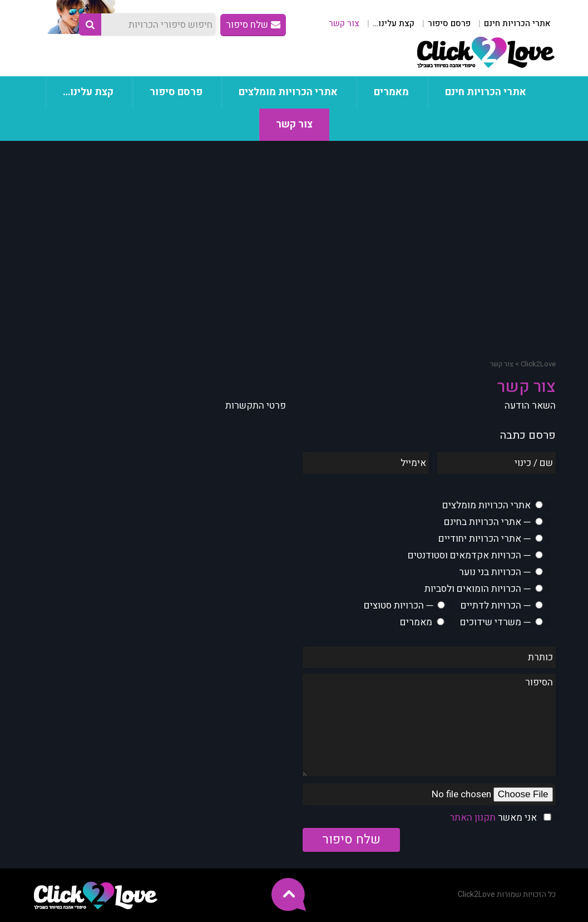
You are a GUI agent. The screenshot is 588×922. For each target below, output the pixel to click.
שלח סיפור (253, 25)
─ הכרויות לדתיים (495, 605)
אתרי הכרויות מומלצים (288, 92)
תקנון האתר (473, 818)
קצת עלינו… (394, 23)
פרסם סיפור (449, 23)
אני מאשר (493, 818)
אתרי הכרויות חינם (517, 23)
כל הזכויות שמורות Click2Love (507, 894)
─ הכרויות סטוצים (398, 605)
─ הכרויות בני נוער (495, 572)
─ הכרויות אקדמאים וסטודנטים (469, 555)
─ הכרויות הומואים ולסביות (477, 589)
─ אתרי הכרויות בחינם (487, 522)
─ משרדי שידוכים (495, 622)
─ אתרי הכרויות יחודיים (484, 539)
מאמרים (391, 92)
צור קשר (344, 23)
